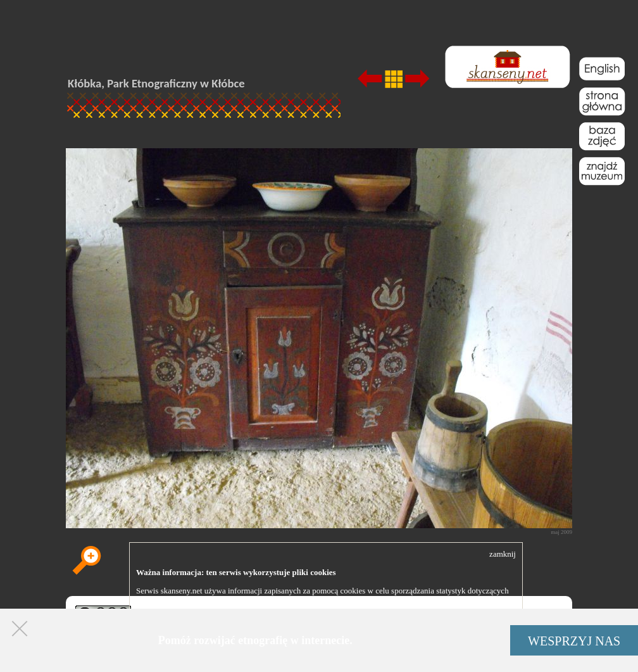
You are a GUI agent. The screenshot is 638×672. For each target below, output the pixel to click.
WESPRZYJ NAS (574, 641)
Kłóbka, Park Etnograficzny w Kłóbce (156, 83)
